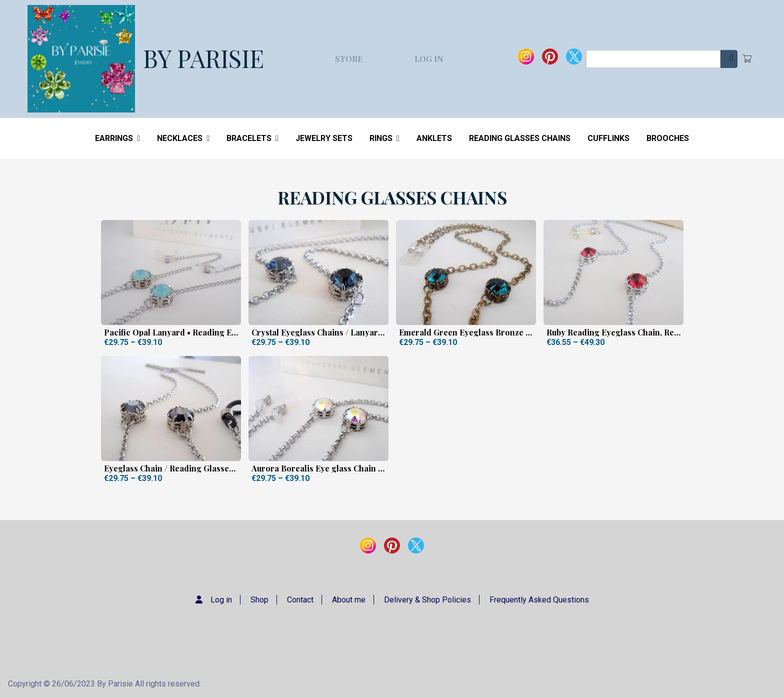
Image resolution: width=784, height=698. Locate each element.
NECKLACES (183, 138)
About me (349, 600)
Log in (429, 59)
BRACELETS (252, 138)
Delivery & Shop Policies (427, 600)
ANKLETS (434, 138)
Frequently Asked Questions (539, 600)
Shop (259, 600)
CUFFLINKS (608, 138)
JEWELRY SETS (324, 138)
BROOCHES (668, 138)
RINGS (384, 138)
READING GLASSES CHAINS (520, 138)
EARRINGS (117, 138)
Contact (300, 600)
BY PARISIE (203, 58)
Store (349, 59)
